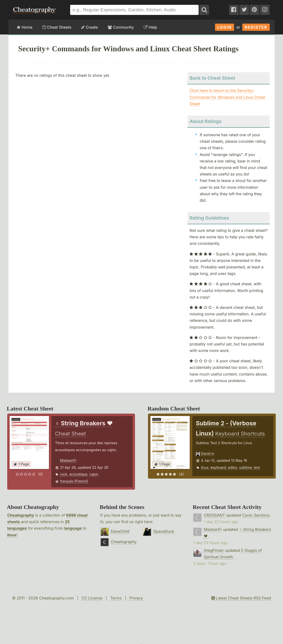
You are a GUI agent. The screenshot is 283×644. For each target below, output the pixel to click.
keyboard (218, 467)
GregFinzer (214, 550)
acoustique (78, 474)
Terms (116, 598)
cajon (94, 474)
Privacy (136, 598)
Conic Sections (256, 515)
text (257, 467)
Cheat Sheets (57, 27)
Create (90, 27)
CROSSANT (214, 515)
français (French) (74, 481)
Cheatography (21, 515)
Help (150, 27)
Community (121, 27)
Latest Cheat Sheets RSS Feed (241, 598)
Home (25, 27)
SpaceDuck (164, 531)
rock (64, 474)
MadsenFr (68, 460)
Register (256, 27)
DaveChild (120, 531)
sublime (246, 467)
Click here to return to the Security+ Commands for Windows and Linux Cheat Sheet (227, 97)
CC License (92, 598)
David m (208, 453)
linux (205, 467)
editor (232, 467)
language (73, 528)
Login (225, 27)
